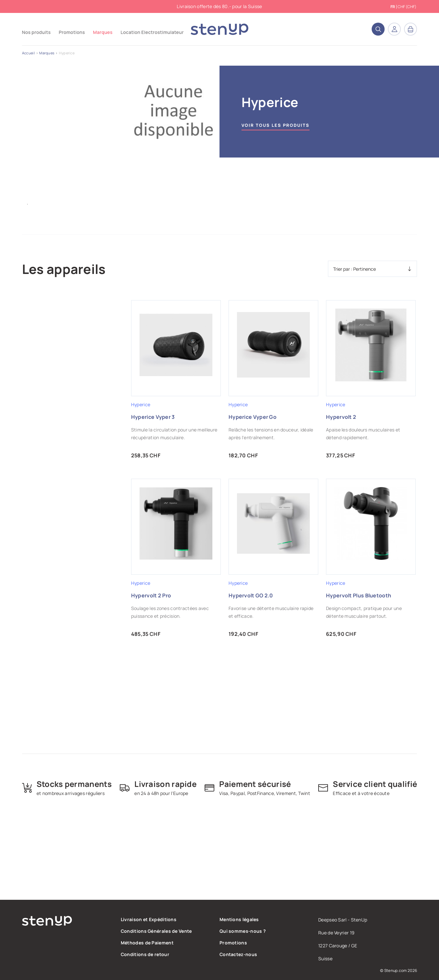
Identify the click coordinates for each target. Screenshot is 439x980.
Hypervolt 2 (341, 417)
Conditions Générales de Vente (156, 931)
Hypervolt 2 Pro (151, 595)
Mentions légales (239, 919)
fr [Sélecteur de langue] (393, 7)
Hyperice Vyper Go (253, 417)
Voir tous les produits (276, 125)
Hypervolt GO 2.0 (251, 595)
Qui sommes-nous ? (243, 931)
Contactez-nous (238, 954)
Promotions (233, 943)
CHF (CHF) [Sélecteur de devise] (407, 7)
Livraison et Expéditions (149, 919)
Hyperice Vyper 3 (153, 417)
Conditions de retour (145, 954)
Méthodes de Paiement (147, 943)
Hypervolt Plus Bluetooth (359, 595)
